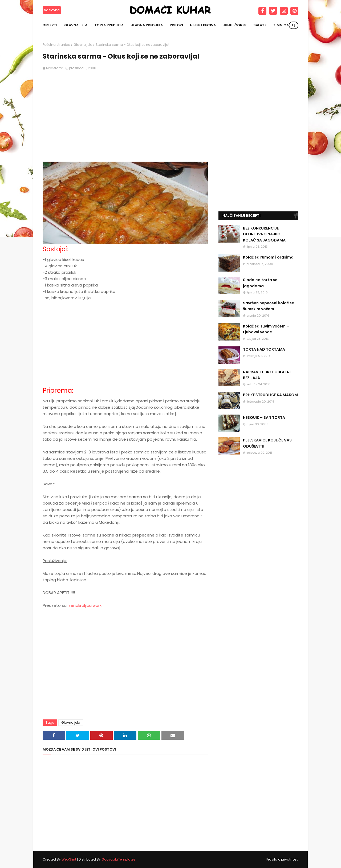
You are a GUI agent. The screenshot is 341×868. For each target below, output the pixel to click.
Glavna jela (83, 45)
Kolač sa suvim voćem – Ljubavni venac (266, 329)
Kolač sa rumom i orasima (268, 257)
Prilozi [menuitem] (176, 25)
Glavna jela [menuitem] (76, 25)
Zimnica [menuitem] (281, 25)
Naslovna (52, 10)
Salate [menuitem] (260, 25)
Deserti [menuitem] (50, 25)
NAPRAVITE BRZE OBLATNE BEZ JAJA (267, 375)
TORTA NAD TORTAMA (264, 349)
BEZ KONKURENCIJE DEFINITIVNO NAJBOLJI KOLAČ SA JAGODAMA (264, 234)
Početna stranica (56, 45)
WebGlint (69, 859)
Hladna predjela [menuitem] (147, 25)
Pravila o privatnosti (282, 859)
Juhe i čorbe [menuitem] (235, 25)
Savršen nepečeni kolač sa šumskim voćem (269, 306)
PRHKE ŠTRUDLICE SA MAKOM (270, 395)
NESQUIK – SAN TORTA (264, 417)
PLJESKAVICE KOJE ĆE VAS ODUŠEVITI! (267, 443)
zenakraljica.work (85, 605)
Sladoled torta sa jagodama (260, 283)
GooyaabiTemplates (118, 859)
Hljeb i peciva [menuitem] (203, 25)
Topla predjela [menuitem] (109, 25)
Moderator (54, 68)
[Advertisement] (125, 113)
